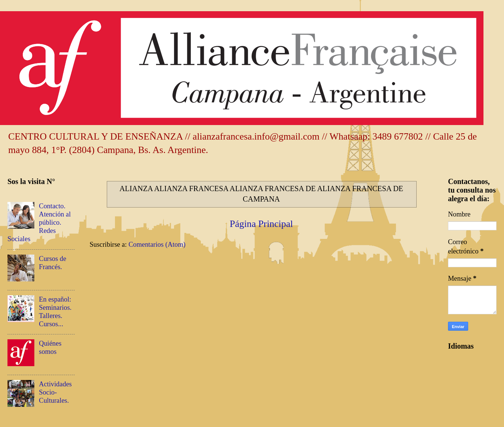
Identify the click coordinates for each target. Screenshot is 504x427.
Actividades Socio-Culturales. (55, 392)
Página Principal (261, 224)
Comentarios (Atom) (157, 244)
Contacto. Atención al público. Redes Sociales (39, 222)
